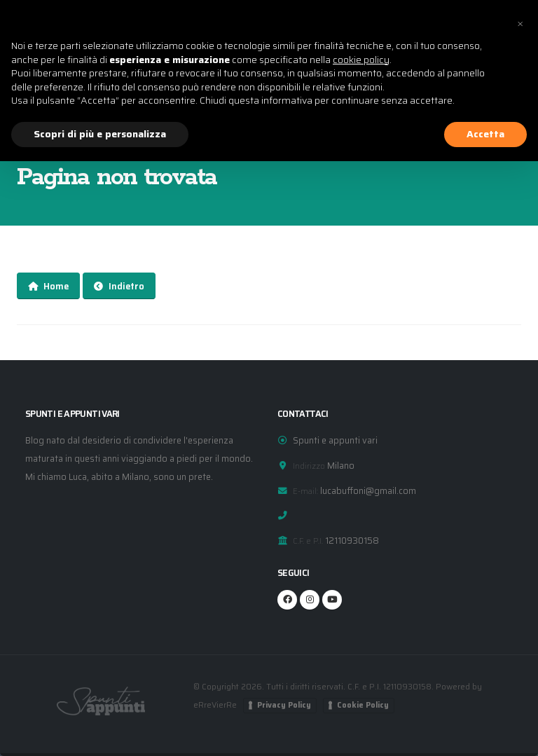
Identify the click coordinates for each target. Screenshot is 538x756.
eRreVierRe (215, 705)
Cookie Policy (364, 705)
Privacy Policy (285, 705)
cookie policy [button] (361, 60)
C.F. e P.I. (308, 541)
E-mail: (305, 491)
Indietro (119, 286)
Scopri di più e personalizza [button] (100, 134)
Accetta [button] (485, 134)
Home (48, 286)
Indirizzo (309, 466)
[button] (520, 22)
